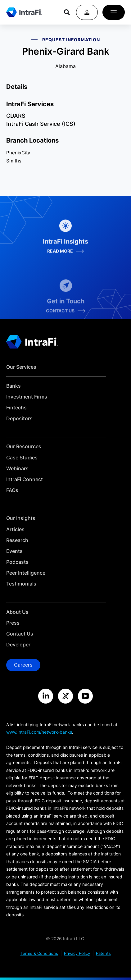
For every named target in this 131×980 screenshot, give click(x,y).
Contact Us (20, 634)
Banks (14, 386)
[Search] (67, 12)
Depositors (19, 419)
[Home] (24, 12)
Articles (15, 529)
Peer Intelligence (26, 573)
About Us (17, 612)
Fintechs (16, 408)
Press (13, 623)
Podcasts (17, 562)
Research (17, 540)
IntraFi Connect (25, 479)
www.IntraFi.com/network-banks (39, 732)
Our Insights (21, 518)
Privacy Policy (77, 953)
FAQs (12, 490)
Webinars (17, 469)
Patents (103, 953)
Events (14, 551)
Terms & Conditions (39, 953)
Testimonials (21, 584)
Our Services (21, 367)
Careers (23, 665)
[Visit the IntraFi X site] (65, 696)
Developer (18, 645)
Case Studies (22, 458)
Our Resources (24, 447)
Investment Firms (27, 397)
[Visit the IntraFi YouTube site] (85, 696)
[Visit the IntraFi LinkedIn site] (46, 696)
